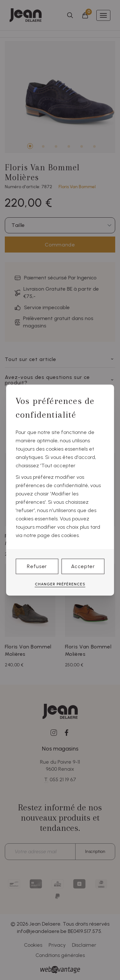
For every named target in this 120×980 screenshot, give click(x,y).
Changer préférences (60, 584)
